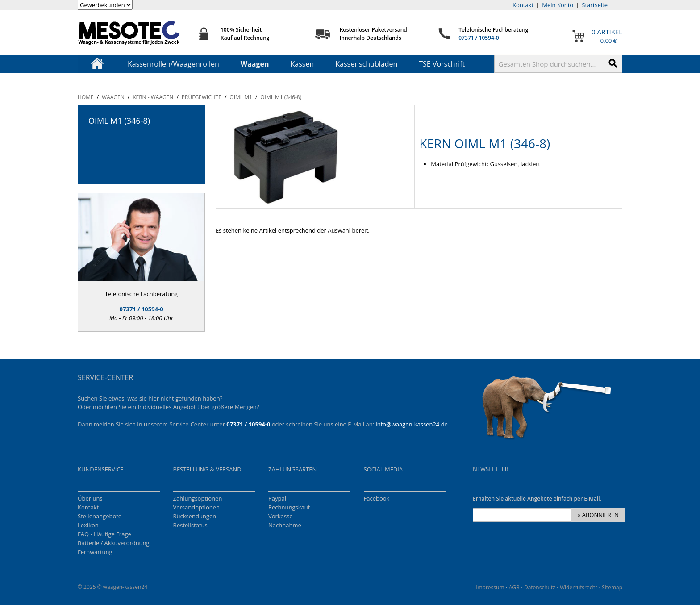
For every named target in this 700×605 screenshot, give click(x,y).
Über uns (90, 498)
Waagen (255, 64)
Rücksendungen (195, 516)
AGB (514, 587)
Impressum (490, 587)
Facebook (377, 498)
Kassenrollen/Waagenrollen (173, 64)
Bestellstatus (190, 525)
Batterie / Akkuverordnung (114, 543)
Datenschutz (540, 587)
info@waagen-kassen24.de (412, 424)
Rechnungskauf (289, 507)
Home (86, 97)
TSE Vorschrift (442, 64)
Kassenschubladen (366, 64)
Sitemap (612, 587)
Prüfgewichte (202, 97)
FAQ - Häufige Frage (104, 534)
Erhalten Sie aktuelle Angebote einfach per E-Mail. (537, 499)
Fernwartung (95, 552)
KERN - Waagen (153, 97)
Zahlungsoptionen (198, 498)
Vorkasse (281, 516)
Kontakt (523, 5)
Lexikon (88, 525)
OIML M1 (241, 97)
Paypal (277, 498)
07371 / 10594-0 (479, 38)
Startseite (595, 5)
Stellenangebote (100, 516)
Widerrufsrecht (579, 587)
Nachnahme (285, 525)
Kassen (302, 64)
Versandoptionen (196, 507)
